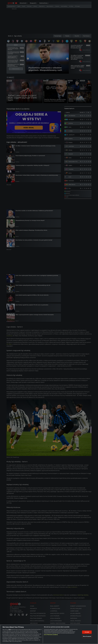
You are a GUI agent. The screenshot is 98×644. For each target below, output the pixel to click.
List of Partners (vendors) (51, 635)
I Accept (87, 632)
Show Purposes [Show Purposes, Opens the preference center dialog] (87, 636)
